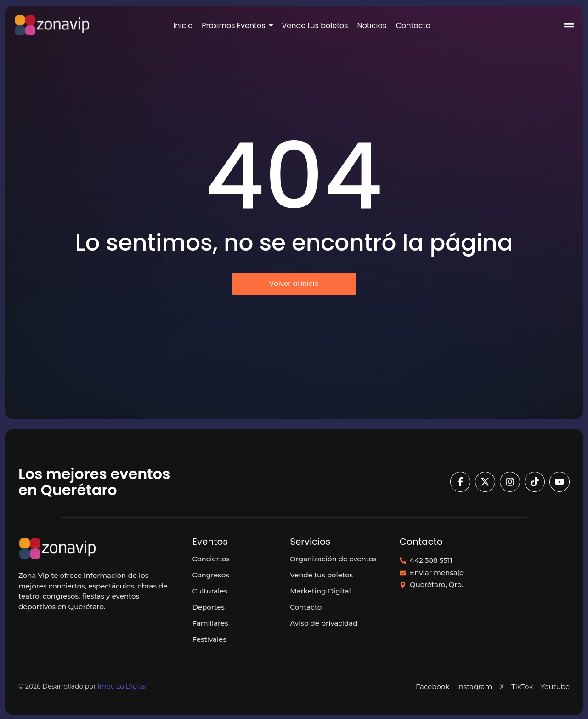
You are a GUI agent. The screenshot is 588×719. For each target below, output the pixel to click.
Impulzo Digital (122, 686)
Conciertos (211, 559)
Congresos (211, 575)
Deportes (209, 607)
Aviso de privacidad (324, 623)
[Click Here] (569, 27)
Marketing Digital (320, 591)
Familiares (210, 623)
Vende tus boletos (321, 575)
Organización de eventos (333, 559)
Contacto (306, 607)
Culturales (210, 591)
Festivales (209, 639)
